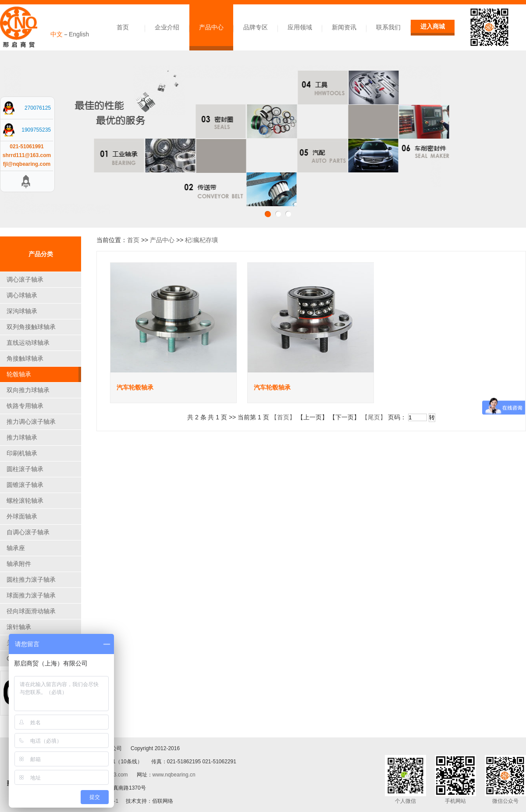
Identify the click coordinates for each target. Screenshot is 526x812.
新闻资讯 (344, 27)
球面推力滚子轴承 (31, 595)
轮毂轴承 (19, 374)
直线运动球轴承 (28, 343)
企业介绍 (167, 27)
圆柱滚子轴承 (25, 469)
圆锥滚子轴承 (25, 485)
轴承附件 (19, 564)
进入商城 (433, 26)
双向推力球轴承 (28, 390)
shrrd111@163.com (27, 155)
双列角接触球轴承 (31, 327)
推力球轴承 (22, 437)
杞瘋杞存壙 (201, 240)
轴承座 (16, 548)
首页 (123, 27)
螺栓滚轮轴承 (25, 501)
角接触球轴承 (25, 358)
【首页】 (283, 417)
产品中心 (211, 27)
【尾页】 (374, 417)
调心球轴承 (22, 295)
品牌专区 (256, 27)
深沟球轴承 (22, 311)
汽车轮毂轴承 (135, 387)
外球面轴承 (22, 516)
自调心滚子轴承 (28, 532)
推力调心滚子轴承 (31, 422)
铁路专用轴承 (25, 406)
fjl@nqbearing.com (27, 164)
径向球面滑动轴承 (31, 611)
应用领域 (300, 27)
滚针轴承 (19, 627)
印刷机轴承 (22, 453)
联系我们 (388, 27)
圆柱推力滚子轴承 (31, 579)
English (79, 34)
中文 (57, 34)
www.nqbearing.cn (174, 775)
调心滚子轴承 (25, 279)
